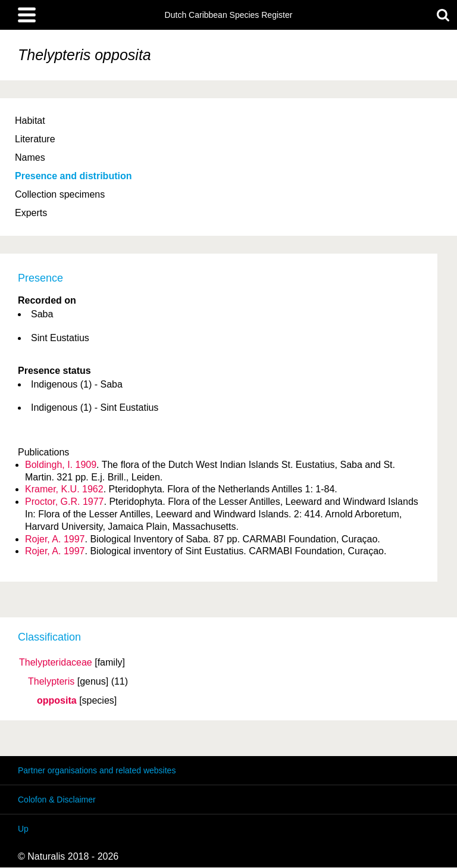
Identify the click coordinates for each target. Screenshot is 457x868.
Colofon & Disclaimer (57, 800)
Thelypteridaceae (56, 663)
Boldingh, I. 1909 (61, 465)
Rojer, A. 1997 (55, 539)
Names (30, 157)
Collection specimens (60, 194)
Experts (31, 213)
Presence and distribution (73, 176)
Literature (35, 139)
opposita (57, 701)
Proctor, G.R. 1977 (65, 502)
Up (23, 829)
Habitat (30, 121)
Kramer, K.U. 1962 (64, 489)
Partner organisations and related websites (97, 770)
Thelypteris (51, 682)
